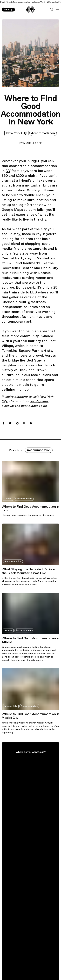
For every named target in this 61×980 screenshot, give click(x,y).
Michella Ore (33, 143)
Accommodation (43, 133)
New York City (17, 133)
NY (8, 171)
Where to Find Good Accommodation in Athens (30, 640)
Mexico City (11, 706)
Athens (8, 630)
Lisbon (8, 499)
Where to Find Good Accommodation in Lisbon (30, 508)
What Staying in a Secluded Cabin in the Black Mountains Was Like (28, 571)
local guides (39, 401)
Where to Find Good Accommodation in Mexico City (30, 716)
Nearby (8, 9)
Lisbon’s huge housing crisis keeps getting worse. (28, 515)
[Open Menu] (57, 9)
